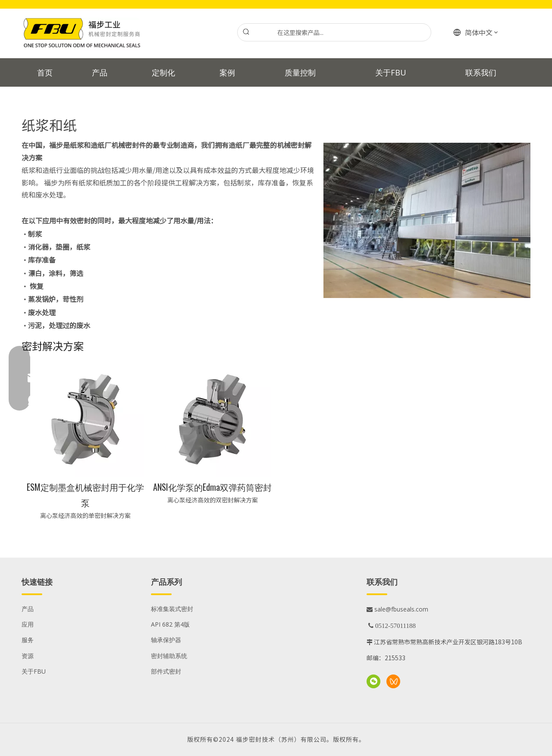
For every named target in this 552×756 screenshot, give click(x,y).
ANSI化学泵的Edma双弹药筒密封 (212, 487)
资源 (28, 656)
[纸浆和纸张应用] (427, 220)
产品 (28, 609)
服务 (28, 640)
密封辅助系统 (169, 656)
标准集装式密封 (172, 609)
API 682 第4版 (170, 624)
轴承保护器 (166, 640)
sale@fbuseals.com (397, 609)
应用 (28, 624)
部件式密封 (166, 671)
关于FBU (34, 671)
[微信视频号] (393, 681)
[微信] (373, 681)
